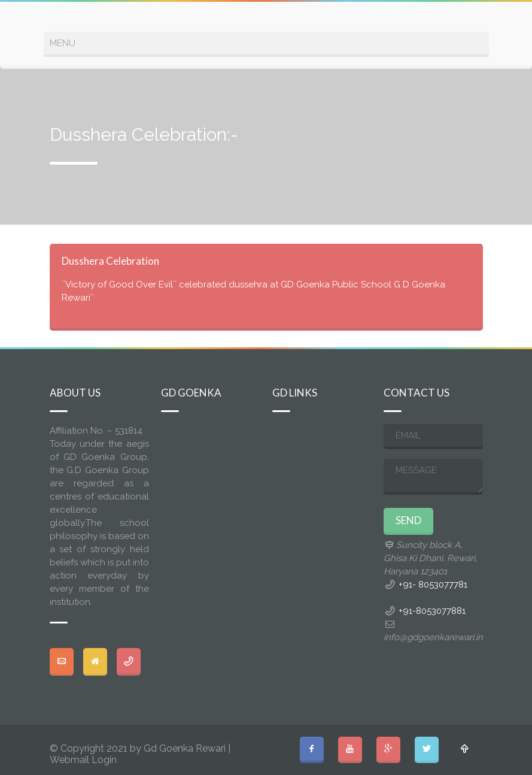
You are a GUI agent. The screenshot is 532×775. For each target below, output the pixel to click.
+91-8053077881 (432, 611)
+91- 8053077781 (433, 585)
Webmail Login (83, 760)
